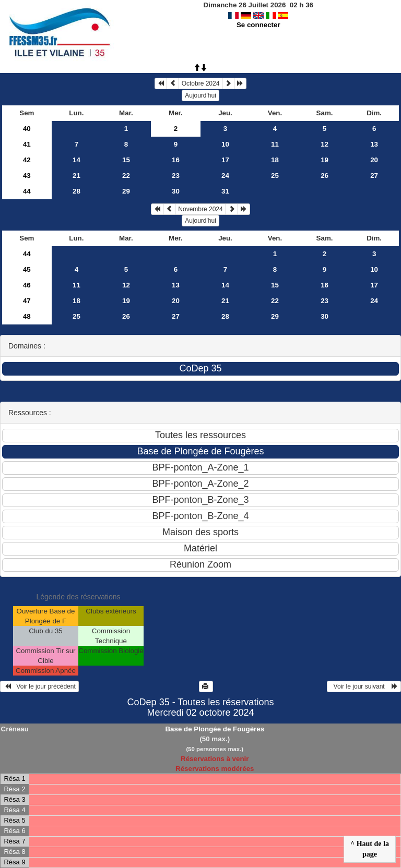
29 (126, 191)
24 (225, 176)
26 (325, 176)
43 (27, 176)
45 (27, 269)
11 (275, 144)
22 (126, 176)
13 (374, 144)
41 (27, 144)
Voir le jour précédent (39, 686)
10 (225, 144)
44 (27, 191)
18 (275, 160)
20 (374, 160)
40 (27, 129)
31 (225, 191)
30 (176, 191)
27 (374, 176)
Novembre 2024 (200, 209)
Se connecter (258, 25)
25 (275, 176)
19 (325, 160)
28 (76, 191)
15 (126, 160)
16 (176, 160)
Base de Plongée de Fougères (215, 729)
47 (27, 301)
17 (225, 160)
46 (27, 285)
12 (325, 144)
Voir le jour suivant (364, 686)
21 (76, 176)
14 (76, 160)
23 (176, 176)
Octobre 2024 (201, 83)
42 (27, 160)
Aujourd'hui (200, 95)
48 (27, 316)
